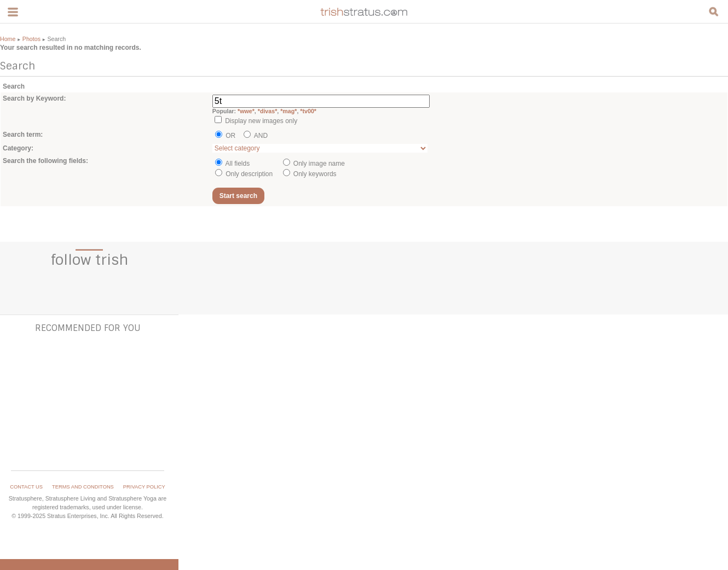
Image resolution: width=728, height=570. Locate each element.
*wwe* (246, 111)
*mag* (288, 111)
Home (8, 39)
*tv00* (308, 111)
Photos (31, 39)
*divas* (268, 111)
